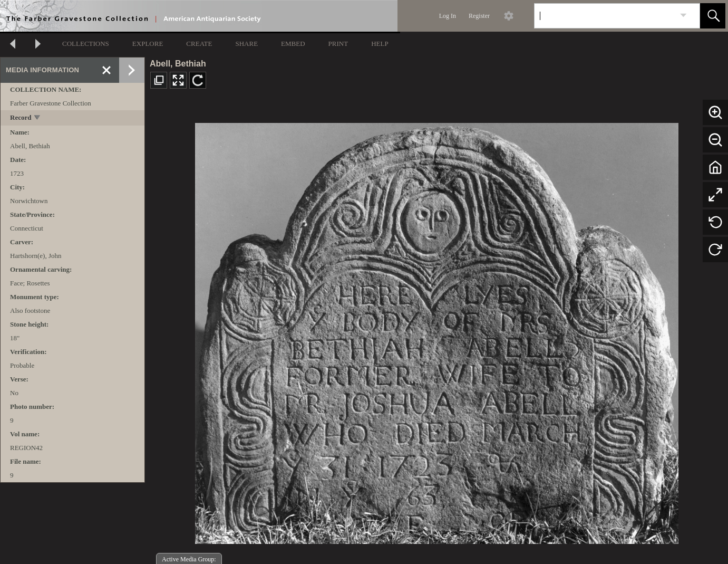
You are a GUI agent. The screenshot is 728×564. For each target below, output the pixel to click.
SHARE (246, 44)
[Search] (605, 16)
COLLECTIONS (86, 44)
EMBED (293, 44)
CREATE (199, 44)
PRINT (338, 44)
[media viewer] (436, 331)
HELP (380, 44)
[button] (713, 16)
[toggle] (38, 118)
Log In (448, 16)
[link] (683, 16)
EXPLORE (148, 44)
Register (479, 16)
